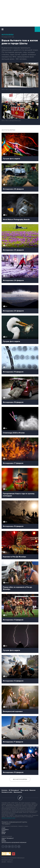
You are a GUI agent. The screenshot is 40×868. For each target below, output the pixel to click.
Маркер (4, 832)
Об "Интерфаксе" (14, 790)
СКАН (3, 840)
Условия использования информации (13, 858)
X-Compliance (5, 830)
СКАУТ (3, 831)
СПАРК (3, 828)
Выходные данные (7, 860)
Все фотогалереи (20, 779)
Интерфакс (20, 29)
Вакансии (32, 790)
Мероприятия (18, 792)
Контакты (4, 790)
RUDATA (4, 841)
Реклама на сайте (7, 792)
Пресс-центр (24, 790)
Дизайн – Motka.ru (7, 862)
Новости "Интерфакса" (8, 838)
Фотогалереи (8, 35)
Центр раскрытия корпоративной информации (14, 842)
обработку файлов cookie (8, 818)
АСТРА (3, 834)
